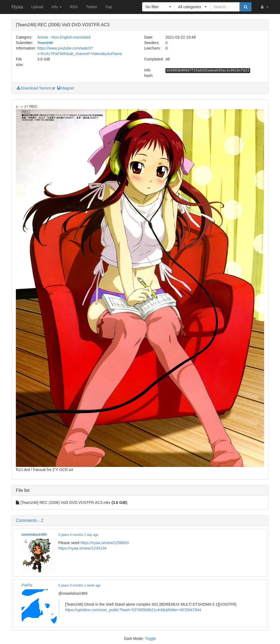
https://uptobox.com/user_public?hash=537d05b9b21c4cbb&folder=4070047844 (133, 610)
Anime (43, 37)
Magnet (65, 88)
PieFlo (27, 585)
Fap (109, 7)
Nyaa (17, 7)
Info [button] (56, 7)
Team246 (45, 43)
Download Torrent (33, 88)
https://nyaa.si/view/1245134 (82, 548)
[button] (264, 7)
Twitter (91, 7)
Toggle (150, 639)
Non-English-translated (71, 37)
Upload (37, 7)
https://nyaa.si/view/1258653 (105, 543)
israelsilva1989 (34, 535)
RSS (74, 7)
